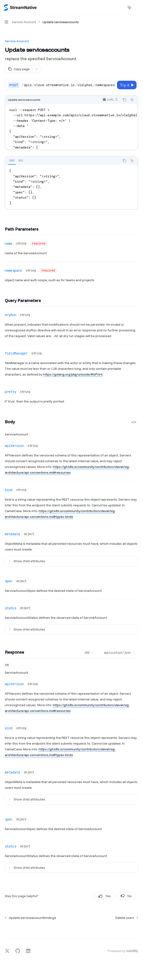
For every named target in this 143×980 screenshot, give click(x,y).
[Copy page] (19, 69)
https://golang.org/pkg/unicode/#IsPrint (73, 374)
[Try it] (127, 85)
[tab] (12, 160)
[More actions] (137, 8)
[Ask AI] (132, 100)
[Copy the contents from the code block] (124, 100)
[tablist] (62, 161)
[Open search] (121, 8)
